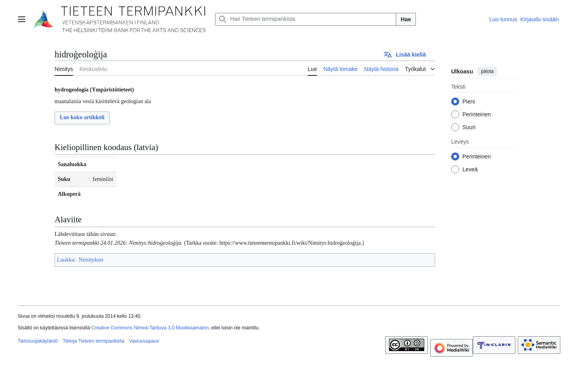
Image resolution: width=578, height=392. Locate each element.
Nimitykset (91, 260)
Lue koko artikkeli (82, 117)
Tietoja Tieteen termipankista (93, 341)
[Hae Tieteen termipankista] (306, 19)
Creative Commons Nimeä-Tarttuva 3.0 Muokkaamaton (150, 328)
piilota (487, 71)
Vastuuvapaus (144, 341)
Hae (406, 19)
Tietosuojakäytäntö (38, 341)
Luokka (66, 260)
